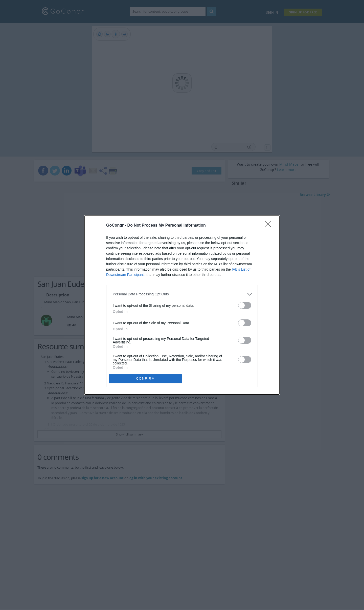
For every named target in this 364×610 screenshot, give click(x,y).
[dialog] (182, 305)
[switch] (245, 305)
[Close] (269, 226)
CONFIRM (145, 378)
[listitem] (182, 294)
